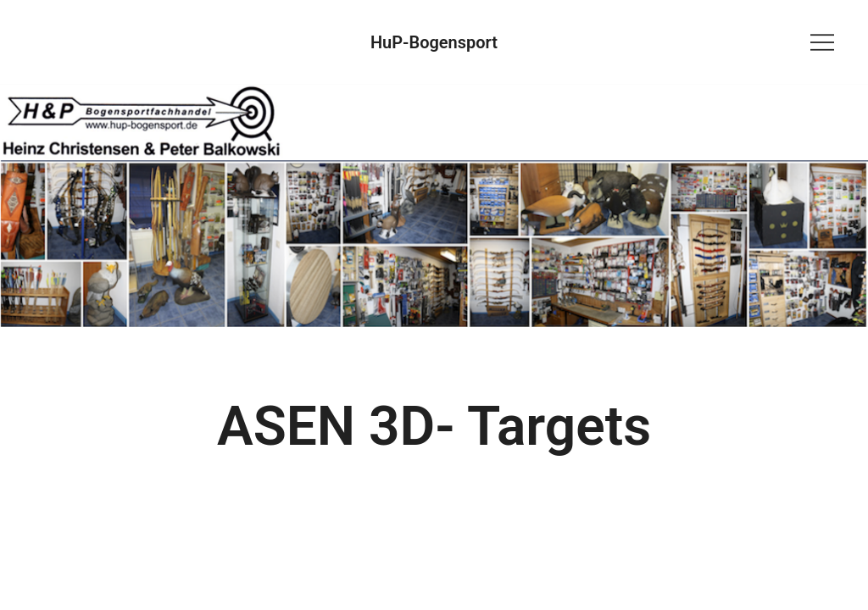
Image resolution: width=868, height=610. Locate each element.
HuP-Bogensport (434, 42)
